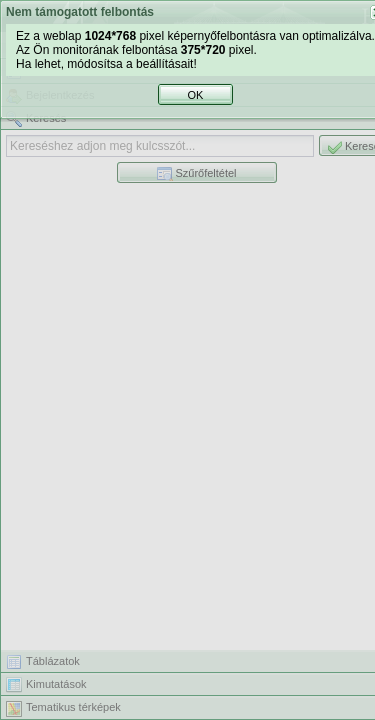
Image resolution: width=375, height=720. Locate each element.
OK (200, 395)
